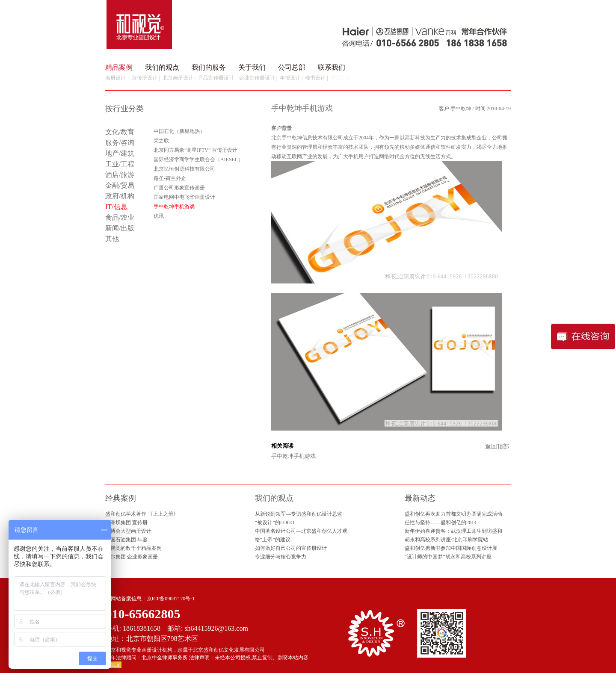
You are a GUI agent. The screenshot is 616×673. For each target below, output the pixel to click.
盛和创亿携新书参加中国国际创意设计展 (451, 548)
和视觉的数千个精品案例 (133, 548)
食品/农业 (120, 217)
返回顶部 (497, 447)
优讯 (159, 216)
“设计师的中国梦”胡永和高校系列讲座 (448, 557)
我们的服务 (209, 67)
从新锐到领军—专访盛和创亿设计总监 (299, 514)
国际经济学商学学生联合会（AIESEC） (198, 159)
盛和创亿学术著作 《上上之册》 (142, 514)
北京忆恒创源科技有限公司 (184, 169)
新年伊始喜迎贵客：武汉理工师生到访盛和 (453, 531)
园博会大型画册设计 (128, 531)
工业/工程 (120, 164)
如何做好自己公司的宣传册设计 (291, 548)
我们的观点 (162, 67)
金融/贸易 (120, 185)
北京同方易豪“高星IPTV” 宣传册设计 (195, 150)
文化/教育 (120, 132)
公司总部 (292, 67)
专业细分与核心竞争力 (281, 557)
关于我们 (252, 67)
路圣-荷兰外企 (170, 178)
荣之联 (161, 141)
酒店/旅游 (120, 175)
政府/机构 (120, 196)
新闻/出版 (120, 228)
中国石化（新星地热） (179, 131)
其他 (112, 239)
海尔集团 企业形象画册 (132, 557)
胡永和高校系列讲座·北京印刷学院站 (446, 540)
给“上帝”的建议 (273, 540)
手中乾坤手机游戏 (293, 456)
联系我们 (332, 67)
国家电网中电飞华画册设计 (184, 197)
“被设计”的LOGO (275, 522)
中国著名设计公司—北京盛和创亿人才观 (301, 531)
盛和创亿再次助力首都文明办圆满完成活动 (453, 514)
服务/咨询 (120, 143)
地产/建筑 (120, 153)
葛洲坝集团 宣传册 (126, 522)
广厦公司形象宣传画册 (179, 188)
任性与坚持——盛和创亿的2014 (441, 522)
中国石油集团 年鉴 (126, 540)
